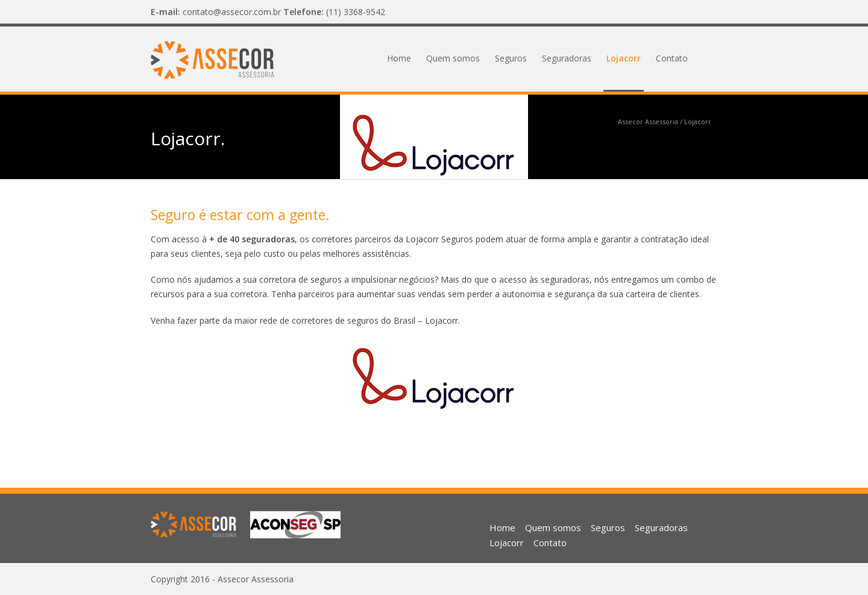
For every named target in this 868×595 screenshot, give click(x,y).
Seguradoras (567, 58)
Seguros (511, 58)
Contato (672, 58)
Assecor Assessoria (648, 121)
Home (399, 58)
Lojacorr (624, 58)
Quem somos (453, 58)
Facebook (705, 12)
